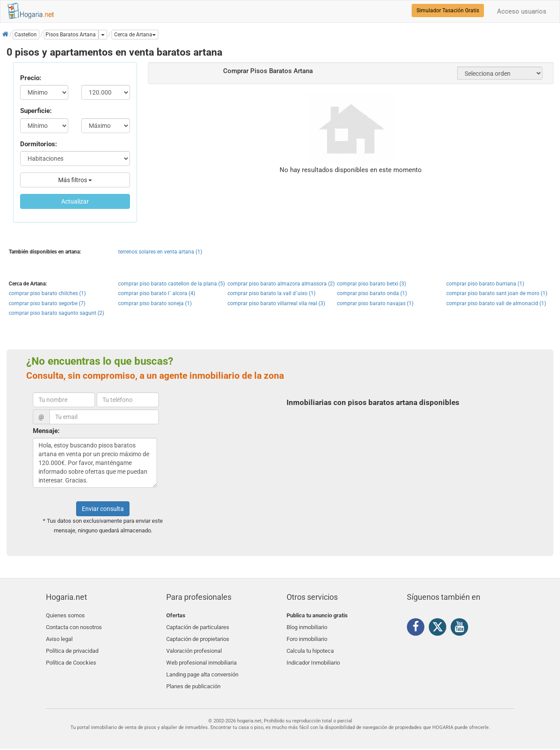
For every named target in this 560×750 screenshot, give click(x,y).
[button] (135, 35)
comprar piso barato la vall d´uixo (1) (271, 293)
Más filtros (75, 180)
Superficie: (36, 111)
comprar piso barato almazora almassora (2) (281, 284)
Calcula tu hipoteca (310, 646)
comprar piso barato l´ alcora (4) (157, 293)
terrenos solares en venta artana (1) (160, 252)
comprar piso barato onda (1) (372, 293)
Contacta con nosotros (74, 626)
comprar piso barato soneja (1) (155, 303)
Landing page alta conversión (202, 667)
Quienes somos (65, 615)
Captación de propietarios (198, 636)
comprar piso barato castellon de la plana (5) (171, 284)
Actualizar (75, 201)
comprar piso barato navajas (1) (375, 303)
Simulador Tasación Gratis (448, 11)
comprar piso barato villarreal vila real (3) (276, 303)
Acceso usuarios (522, 11)
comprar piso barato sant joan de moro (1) (497, 293)
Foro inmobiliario (307, 636)
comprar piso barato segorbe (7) (47, 303)
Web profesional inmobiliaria (201, 657)
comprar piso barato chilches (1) (47, 293)
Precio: (31, 78)
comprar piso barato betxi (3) (371, 284)
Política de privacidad (72, 646)
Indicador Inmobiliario (313, 657)
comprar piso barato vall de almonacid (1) (496, 303)
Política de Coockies (71, 657)
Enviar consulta (103, 509)
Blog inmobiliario (307, 626)
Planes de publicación (193, 677)
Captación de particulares (198, 626)
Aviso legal (59, 636)
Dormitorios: (38, 144)
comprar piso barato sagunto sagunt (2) (56, 313)
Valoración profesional (194, 646)
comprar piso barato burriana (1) (485, 284)
